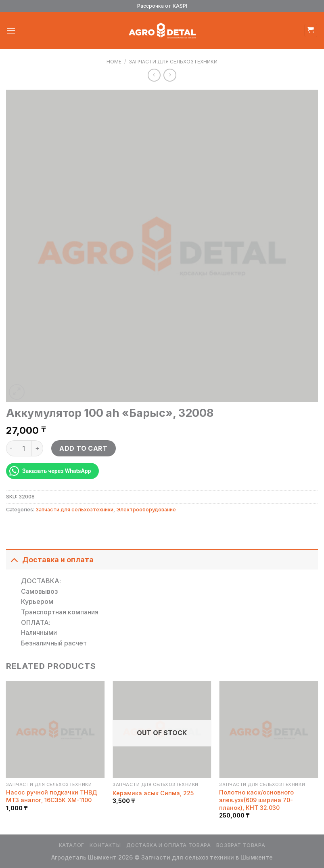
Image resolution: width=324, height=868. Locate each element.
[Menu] (11, 30)
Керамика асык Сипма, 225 (153, 793)
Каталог (72, 845)
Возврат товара (241, 845)
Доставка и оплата (50, 560)
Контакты (105, 845)
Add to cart (83, 448)
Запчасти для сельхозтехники (173, 62)
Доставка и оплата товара (169, 845)
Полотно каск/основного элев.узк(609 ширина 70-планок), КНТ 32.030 (256, 800)
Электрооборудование (146, 510)
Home (114, 62)
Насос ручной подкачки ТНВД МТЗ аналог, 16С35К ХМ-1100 (51, 796)
